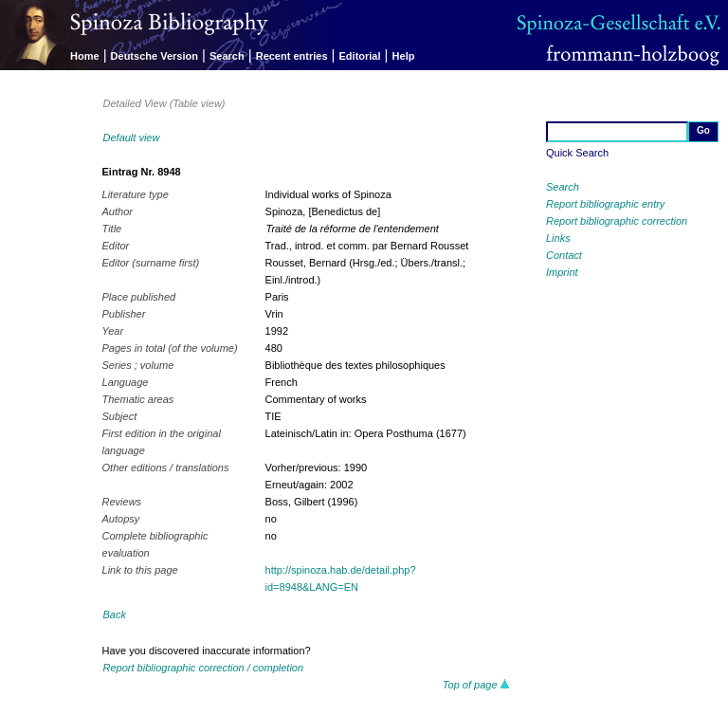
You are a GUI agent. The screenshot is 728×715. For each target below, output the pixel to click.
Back (115, 614)
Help (404, 56)
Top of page (476, 685)
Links (558, 238)
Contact (564, 255)
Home (85, 56)
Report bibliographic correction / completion (204, 668)
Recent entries (292, 56)
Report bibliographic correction (617, 221)
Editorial (360, 56)
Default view (132, 137)
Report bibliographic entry (605, 204)
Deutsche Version (155, 56)
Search (227, 56)
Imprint (562, 272)
